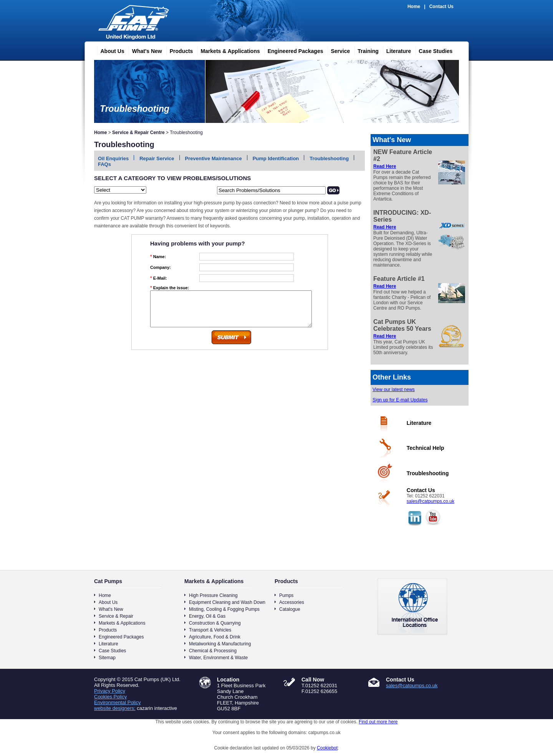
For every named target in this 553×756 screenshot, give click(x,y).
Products (178, 50)
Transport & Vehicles (210, 630)
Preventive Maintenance (214, 158)
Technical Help (426, 448)
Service (337, 50)
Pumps (286, 595)
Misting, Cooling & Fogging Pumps (224, 609)
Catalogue (290, 609)
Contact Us (441, 7)
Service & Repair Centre (138, 133)
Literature (396, 50)
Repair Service (157, 158)
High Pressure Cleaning (213, 595)
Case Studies (432, 50)
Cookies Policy (110, 697)
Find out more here (378, 722)
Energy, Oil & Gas (207, 616)
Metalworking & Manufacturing (220, 644)
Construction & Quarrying (215, 623)
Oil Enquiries (113, 158)
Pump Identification (276, 158)
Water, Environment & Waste (218, 658)
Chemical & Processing (213, 651)
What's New (144, 50)
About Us (109, 50)
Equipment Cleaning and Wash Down (227, 602)
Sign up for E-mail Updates (400, 400)
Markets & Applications (227, 50)
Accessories (292, 602)
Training (365, 50)
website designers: (115, 708)
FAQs (104, 164)
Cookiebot (327, 748)
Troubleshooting (329, 158)
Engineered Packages (292, 50)
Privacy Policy (110, 691)
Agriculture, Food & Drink (215, 637)
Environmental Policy (117, 702)
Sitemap (107, 658)
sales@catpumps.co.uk (430, 501)
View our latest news (394, 390)
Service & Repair (116, 616)
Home (414, 7)
